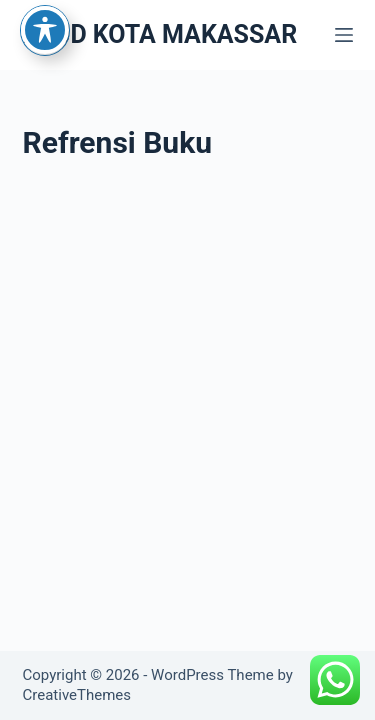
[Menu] (344, 35)
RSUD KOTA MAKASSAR (160, 34)
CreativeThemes (77, 695)
